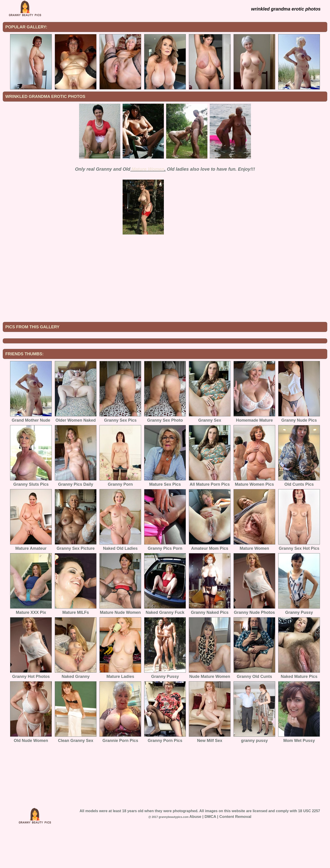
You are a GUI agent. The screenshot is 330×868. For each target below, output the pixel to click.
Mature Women (148, 169)
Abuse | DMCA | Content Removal (220, 854)
